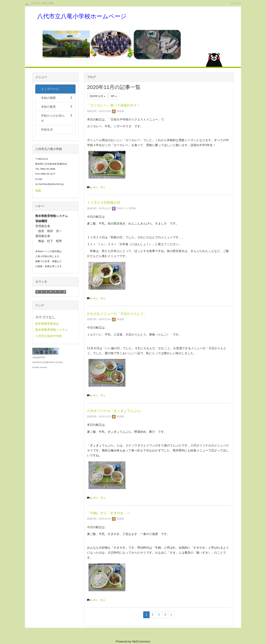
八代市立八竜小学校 (42, 3)
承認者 (118, 111)
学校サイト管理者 (124, 208)
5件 (114, 96)
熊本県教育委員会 (47, 324)
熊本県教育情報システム (52, 330)
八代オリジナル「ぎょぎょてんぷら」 (115, 411)
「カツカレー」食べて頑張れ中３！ (114, 105)
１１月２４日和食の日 (104, 203)
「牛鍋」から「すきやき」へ (109, 513)
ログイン (236, 3)
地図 (38, 191)
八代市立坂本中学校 (49, 336)
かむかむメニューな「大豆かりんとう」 (117, 314)
